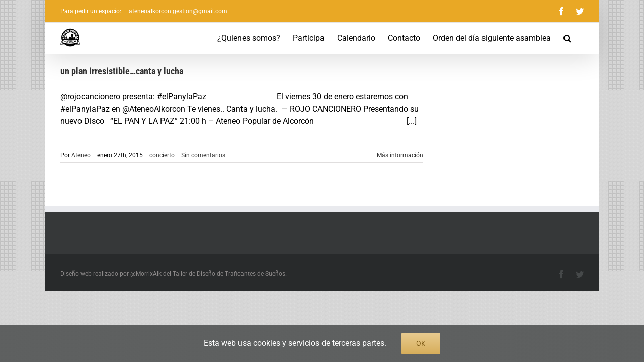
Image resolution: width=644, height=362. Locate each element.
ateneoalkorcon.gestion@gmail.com (178, 11)
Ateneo (81, 155)
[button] (580, 38)
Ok (421, 343)
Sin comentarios (203, 155)
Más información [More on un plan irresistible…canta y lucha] (400, 155)
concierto (162, 155)
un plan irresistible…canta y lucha (122, 71)
